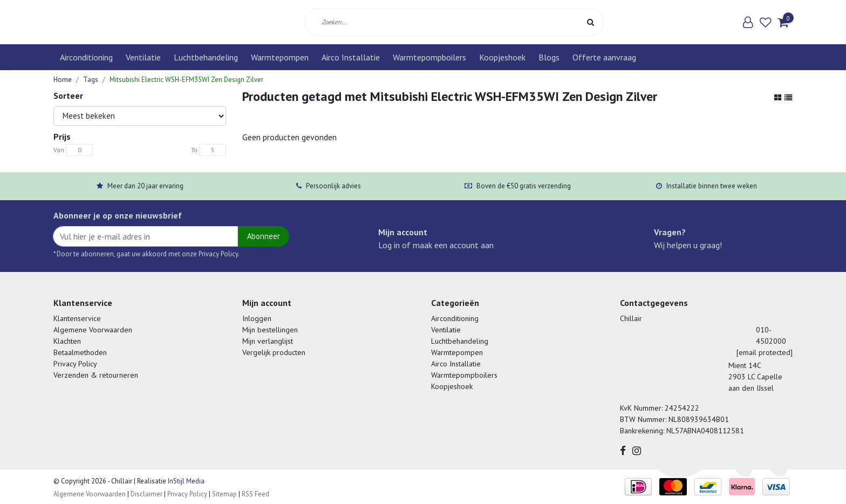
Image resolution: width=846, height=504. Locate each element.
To (194, 150)
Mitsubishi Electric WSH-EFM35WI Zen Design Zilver (186, 80)
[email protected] (765, 352)
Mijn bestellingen (270, 330)
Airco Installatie (351, 57)
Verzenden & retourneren (96, 375)
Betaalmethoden (80, 352)
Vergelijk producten (274, 352)
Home (63, 80)
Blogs (549, 57)
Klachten (67, 341)
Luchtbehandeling (206, 57)
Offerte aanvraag (604, 57)
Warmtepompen (280, 57)
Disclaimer (146, 494)
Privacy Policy (75, 364)
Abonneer (264, 236)
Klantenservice (77, 318)
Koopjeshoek (502, 57)
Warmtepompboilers (429, 57)
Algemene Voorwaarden (93, 330)
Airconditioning (86, 57)
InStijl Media (185, 481)
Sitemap (224, 494)
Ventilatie (143, 57)
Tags (91, 80)
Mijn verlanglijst (268, 341)
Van (59, 150)
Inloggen (257, 318)
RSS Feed (255, 494)
